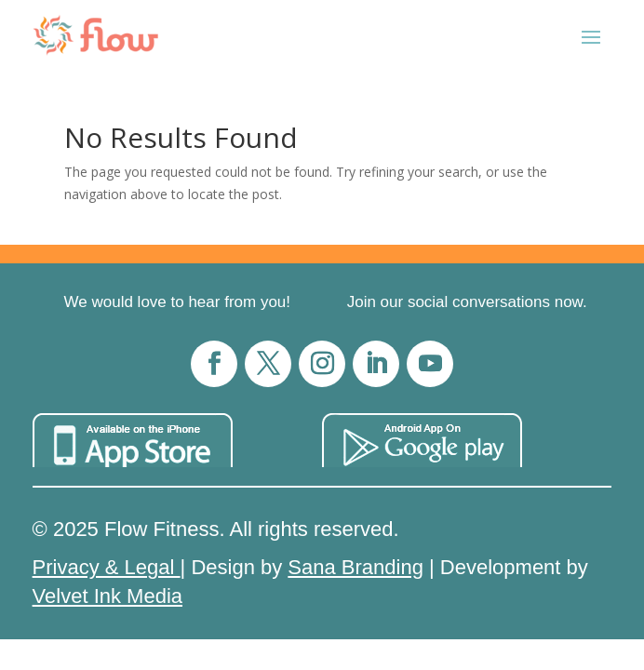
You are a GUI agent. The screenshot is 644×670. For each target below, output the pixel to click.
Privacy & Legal (107, 567)
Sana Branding (356, 567)
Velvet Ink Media (107, 596)
